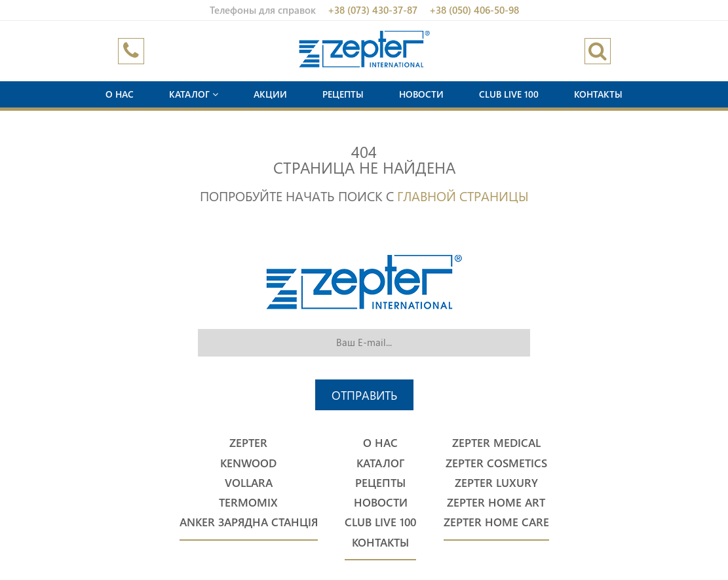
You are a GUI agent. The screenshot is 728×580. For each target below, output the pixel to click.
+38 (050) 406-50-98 (474, 10)
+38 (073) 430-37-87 (373, 10)
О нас (120, 94)
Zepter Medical (496, 443)
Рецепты (343, 94)
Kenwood (248, 463)
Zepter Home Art (496, 502)
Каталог (194, 94)
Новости (421, 94)
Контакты (598, 94)
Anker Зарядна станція (249, 522)
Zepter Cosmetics (496, 463)
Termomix (248, 502)
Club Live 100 (509, 94)
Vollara (249, 483)
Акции (270, 94)
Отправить (364, 395)
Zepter (248, 443)
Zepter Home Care (496, 522)
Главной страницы (463, 195)
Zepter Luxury (496, 483)
